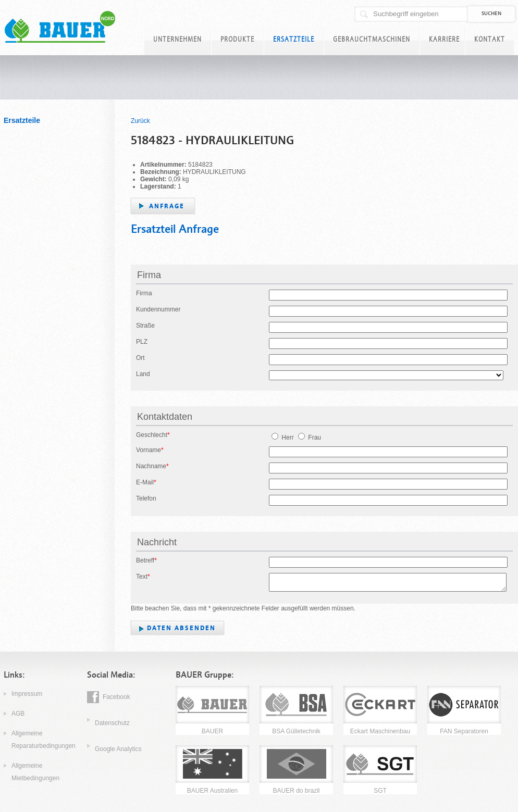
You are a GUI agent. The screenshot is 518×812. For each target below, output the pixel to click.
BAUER (212, 731)
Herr (283, 438)
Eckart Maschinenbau (380, 731)
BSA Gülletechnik (296, 731)
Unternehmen (177, 39)
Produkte (237, 39)
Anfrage (167, 206)
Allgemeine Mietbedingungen (35, 772)
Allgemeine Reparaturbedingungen (44, 740)
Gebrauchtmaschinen (372, 39)
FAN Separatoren (464, 731)
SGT (380, 791)
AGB (18, 714)
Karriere (444, 39)
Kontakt (490, 39)
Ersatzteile (294, 39)
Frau (310, 438)
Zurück (140, 121)
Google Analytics (118, 749)
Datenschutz (112, 723)
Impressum (27, 694)
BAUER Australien (212, 791)
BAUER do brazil (296, 791)
